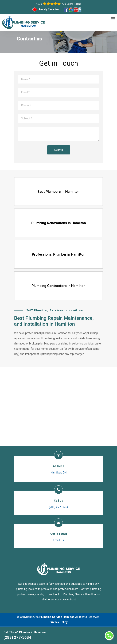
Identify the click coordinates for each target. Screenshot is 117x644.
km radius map (58, 406)
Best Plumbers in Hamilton (58, 192)
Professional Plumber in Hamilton (59, 254)
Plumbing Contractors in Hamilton (58, 286)
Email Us (59, 540)
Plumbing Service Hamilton (57, 617)
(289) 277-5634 (17, 638)
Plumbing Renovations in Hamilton (59, 223)
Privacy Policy (58, 622)
